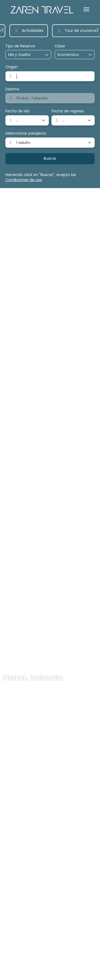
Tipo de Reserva (20, 46)
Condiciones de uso (24, 180)
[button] (3, 30)
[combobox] (50, 76)
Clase (60, 46)
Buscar (50, 158)
